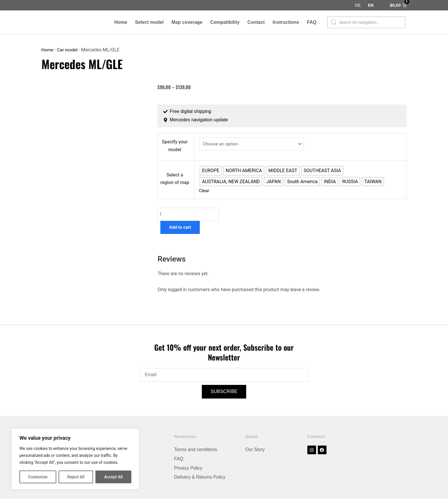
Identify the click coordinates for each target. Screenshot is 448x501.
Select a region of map (175, 180)
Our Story (255, 452)
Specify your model (175, 146)
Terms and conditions (196, 452)
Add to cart (181, 229)
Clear (204, 192)
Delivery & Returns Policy (200, 479)
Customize (38, 477)
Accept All (113, 477)
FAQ (312, 22)
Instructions (286, 22)
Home (121, 22)
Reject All (76, 477)
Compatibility (225, 22)
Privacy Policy (188, 470)
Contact (256, 22)
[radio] (211, 171)
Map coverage (187, 22)
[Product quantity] (189, 216)
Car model (68, 50)
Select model (149, 22)
